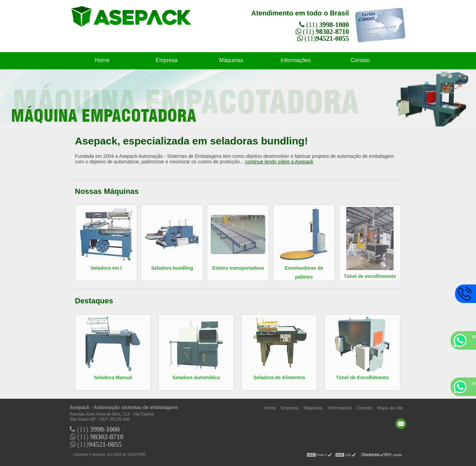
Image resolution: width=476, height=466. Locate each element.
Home (102, 60)
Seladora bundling (172, 268)
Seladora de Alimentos (279, 377)
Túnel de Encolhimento (362, 377)
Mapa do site (390, 408)
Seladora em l (106, 268)
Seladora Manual (113, 377)
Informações (296, 60)
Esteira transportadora (238, 268)
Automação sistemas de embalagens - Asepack (138, 20)
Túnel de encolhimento (370, 276)
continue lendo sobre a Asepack (279, 162)
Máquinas (231, 60)
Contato (360, 60)
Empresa (167, 60)
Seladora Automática (196, 377)
